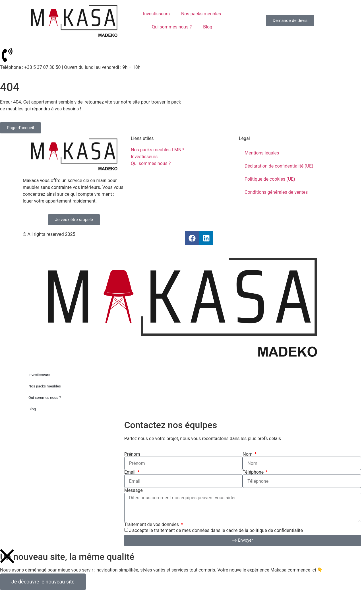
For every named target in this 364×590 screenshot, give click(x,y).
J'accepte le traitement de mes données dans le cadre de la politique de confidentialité (216, 530)
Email (131, 472)
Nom (248, 454)
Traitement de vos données (152, 525)
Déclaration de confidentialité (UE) (279, 166)
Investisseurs (156, 14)
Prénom (132, 454)
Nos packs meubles (201, 14)
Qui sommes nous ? (172, 27)
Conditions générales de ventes (276, 192)
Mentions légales (262, 153)
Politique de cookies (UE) (270, 179)
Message (134, 490)
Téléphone (254, 472)
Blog (208, 27)
